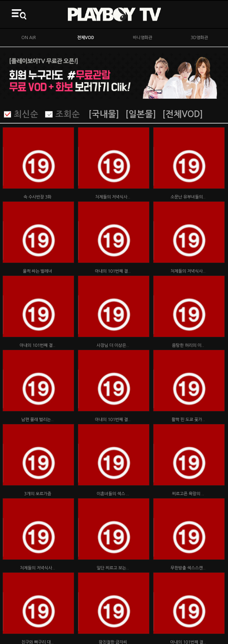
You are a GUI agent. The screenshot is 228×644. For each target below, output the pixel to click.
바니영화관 (143, 38)
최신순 (26, 114)
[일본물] (141, 114)
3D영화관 (199, 38)
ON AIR (29, 38)
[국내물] (104, 114)
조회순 (68, 114)
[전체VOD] (183, 114)
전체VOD (86, 38)
